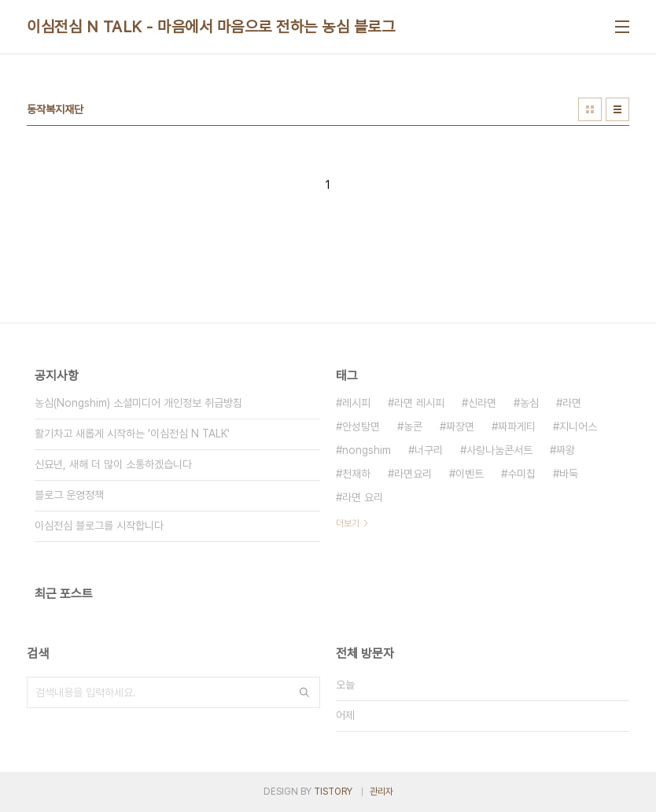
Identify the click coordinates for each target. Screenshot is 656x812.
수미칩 (521, 474)
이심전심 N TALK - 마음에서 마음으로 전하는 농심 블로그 (211, 27)
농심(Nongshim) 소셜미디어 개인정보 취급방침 (138, 403)
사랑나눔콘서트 (499, 450)
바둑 (569, 474)
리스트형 (617, 109)
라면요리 (413, 474)
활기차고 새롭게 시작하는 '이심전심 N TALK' (132, 434)
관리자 (381, 792)
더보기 (348, 523)
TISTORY (333, 792)
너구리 (429, 450)
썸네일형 (590, 109)
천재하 (356, 474)
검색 (304, 692)
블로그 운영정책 (69, 495)
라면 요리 (363, 497)
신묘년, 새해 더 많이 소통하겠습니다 (113, 464)
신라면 (482, 403)
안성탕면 (361, 426)
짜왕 (566, 450)
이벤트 (470, 474)
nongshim (367, 450)
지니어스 (578, 426)
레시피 (356, 403)
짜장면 (460, 426)
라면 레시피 (419, 403)
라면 (572, 403)
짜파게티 (517, 426)
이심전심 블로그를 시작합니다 (99, 526)
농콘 (413, 426)
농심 (529, 403)
